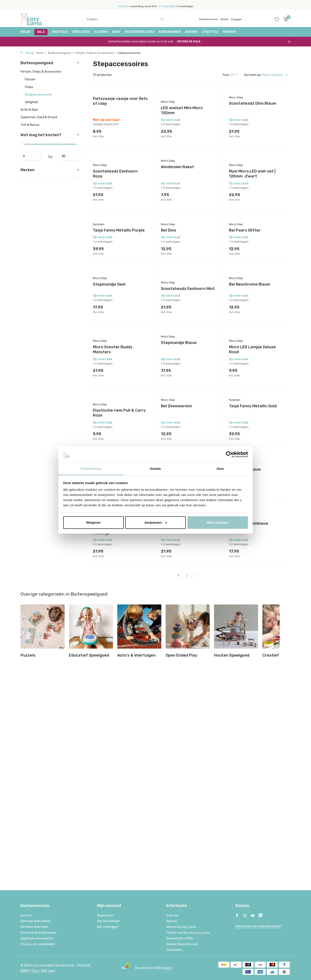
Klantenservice (209, 19)
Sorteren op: (253, 75)
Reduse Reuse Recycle (182, 944)
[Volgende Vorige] (195, 576)
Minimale (31, 156)
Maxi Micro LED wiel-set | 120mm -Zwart (252, 174)
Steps (29, 87)
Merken (229, 32)
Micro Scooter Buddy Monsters (113, 349)
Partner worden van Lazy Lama (188, 933)
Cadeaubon (174, 950)
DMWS (25, 971)
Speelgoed (81, 32)
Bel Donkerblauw (245, 469)
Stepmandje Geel (109, 284)
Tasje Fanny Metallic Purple (119, 230)
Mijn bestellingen (109, 921)
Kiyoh (168, 968)
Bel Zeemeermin (176, 406)
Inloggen (236, 19)
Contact (26, 915)
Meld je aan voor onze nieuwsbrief (259, 926)
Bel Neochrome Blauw (250, 284)
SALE (41, 32)
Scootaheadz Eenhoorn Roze (115, 174)
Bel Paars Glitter (245, 230)
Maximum (70, 156)
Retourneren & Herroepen (38, 933)
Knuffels (60, 32)
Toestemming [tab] (91, 469)
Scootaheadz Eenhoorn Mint (188, 289)
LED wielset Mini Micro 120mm (182, 110)
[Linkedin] (260, 916)
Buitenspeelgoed (140, 32)
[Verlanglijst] (277, 19)
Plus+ (36, 971)
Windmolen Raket (177, 167)
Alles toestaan (218, 522)
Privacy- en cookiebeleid (38, 944)
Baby (116, 32)
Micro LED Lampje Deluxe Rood (252, 349)
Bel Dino (169, 230)
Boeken (191, 32)
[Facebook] (237, 916)
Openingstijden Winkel (36, 921)
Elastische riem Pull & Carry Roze (119, 413)
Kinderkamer (170, 32)
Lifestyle (210, 32)
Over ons (172, 915)
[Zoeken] (125, 19)
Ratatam (99, 224)
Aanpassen (156, 522)
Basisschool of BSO (180, 938)
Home (41, 53)
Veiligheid (31, 102)
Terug (27, 53)
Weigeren (93, 522)
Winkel (224, 19)
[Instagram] (245, 916)
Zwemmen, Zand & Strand (39, 117)
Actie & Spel (29, 110)
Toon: (226, 75)
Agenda (172, 921)
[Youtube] (253, 916)
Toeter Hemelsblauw (249, 523)
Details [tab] (155, 469)
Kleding (101, 32)
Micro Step (168, 102)
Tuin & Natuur (30, 125)
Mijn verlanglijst (108, 927)
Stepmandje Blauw (179, 343)
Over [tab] (220, 469)
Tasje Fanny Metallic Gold (253, 406)
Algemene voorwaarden (37, 938)
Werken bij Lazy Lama (181, 927)
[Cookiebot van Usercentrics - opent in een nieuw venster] (229, 454)
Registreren (105, 915)
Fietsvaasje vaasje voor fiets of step (120, 101)
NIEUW (25, 32)
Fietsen (30, 79)
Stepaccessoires (38, 95)
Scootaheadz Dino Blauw (253, 103)
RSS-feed (48, 971)
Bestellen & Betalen (34, 927)
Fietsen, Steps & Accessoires (96, 53)
